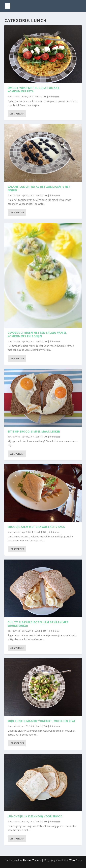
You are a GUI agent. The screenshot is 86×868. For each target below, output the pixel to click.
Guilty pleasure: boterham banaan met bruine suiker (38, 624)
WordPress (75, 860)
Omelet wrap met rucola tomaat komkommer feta (34, 90)
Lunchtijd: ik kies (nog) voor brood (35, 816)
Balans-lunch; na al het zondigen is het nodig (39, 188)
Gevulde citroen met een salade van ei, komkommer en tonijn (37, 334)
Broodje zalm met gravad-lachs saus (36, 527)
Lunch (38, 97)
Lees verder (17, 114)
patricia (16, 97)
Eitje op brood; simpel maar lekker (34, 432)
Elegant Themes (32, 860)
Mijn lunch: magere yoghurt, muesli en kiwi (41, 721)
